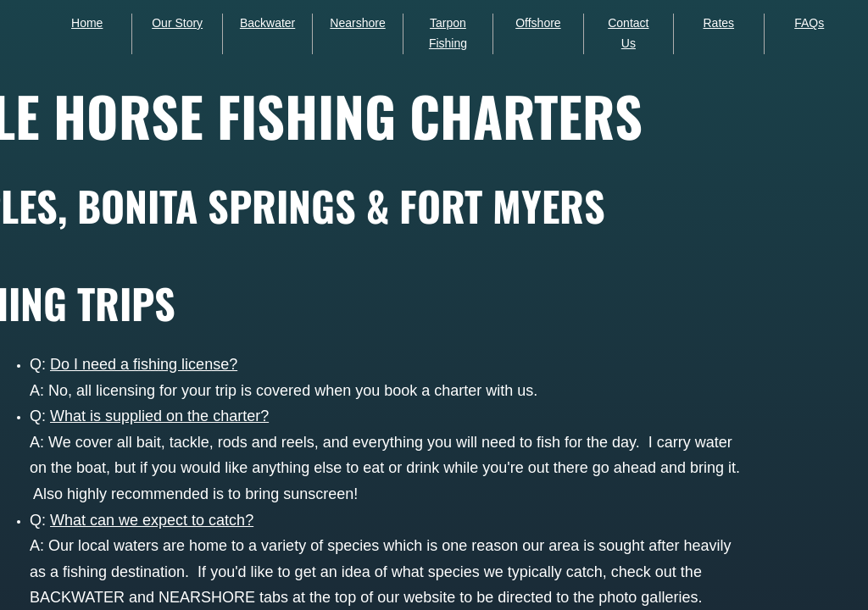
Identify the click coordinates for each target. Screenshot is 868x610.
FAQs (809, 23)
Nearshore (357, 23)
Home (87, 23)
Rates (718, 23)
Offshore (538, 23)
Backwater (267, 23)
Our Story (177, 23)
